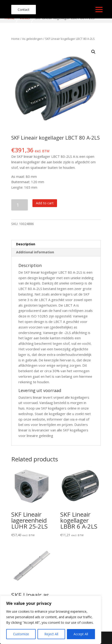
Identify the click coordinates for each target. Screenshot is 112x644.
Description (26, 244)
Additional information (35, 252)
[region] (51, 620)
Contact (24, 10)
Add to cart (45, 203)
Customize (21, 634)
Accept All (81, 634)
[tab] (56, 244)
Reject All (51, 634)
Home (15, 39)
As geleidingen (32, 39)
